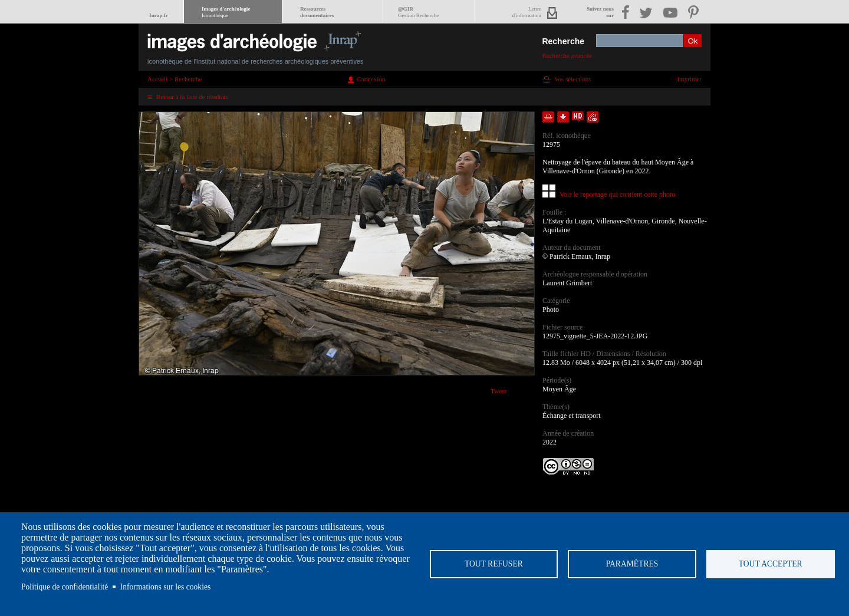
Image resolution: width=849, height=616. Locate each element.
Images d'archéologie (226, 12)
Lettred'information (527, 12)
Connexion (371, 79)
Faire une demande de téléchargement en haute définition (578, 117)
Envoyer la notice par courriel (593, 117)
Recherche (563, 41)
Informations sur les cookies (166, 587)
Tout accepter (771, 564)
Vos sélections (572, 79)
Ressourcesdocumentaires (317, 12)
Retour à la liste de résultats (192, 97)
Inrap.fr (159, 15)
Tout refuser (494, 564)
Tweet (498, 391)
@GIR (418, 12)
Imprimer (689, 79)
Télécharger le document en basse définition (563, 117)
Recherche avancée (567, 55)
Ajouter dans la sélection (548, 117)
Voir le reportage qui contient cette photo (617, 195)
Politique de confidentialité (65, 587)
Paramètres (632, 564)
